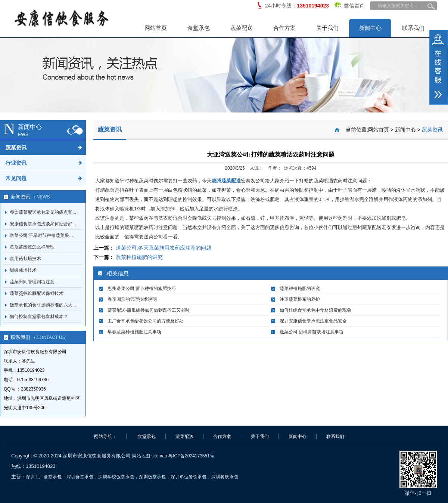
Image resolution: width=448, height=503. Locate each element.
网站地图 (141, 456)
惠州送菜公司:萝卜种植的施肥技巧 (142, 288)
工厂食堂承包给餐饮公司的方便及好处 (146, 321)
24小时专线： (297, 6)
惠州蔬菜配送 (226, 181)
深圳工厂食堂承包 (44, 477)
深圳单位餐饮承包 (189, 477)
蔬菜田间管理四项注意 (32, 282)
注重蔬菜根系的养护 (300, 299)
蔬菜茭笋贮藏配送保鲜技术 (37, 293)
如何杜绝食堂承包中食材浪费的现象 (315, 310)
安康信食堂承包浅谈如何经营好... (43, 224)
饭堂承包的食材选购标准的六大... (43, 305)
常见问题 (16, 178)
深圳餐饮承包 (225, 477)
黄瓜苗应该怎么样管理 (32, 247)
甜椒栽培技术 (23, 270)
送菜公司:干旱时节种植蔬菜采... (41, 235)
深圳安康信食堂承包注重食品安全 (313, 321)
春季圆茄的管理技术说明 (132, 299)
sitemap (159, 456)
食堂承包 (199, 28)
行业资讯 (16, 163)
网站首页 (156, 28)
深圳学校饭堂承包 (116, 477)
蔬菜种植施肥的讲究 (139, 257)
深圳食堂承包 (80, 477)
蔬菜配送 (242, 28)
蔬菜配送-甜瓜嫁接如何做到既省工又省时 (149, 310)
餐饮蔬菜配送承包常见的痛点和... (43, 212)
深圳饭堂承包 (152, 477)
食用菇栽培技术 (25, 259)
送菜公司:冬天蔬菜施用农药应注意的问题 (164, 248)
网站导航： (105, 436)
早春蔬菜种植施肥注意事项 (134, 332)
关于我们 (327, 28)
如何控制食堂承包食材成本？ (39, 317)
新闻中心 (370, 28)
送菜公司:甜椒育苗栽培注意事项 (312, 332)
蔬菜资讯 (16, 148)
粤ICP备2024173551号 (191, 456)
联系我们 (413, 28)
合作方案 (284, 28)
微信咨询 (350, 4)
